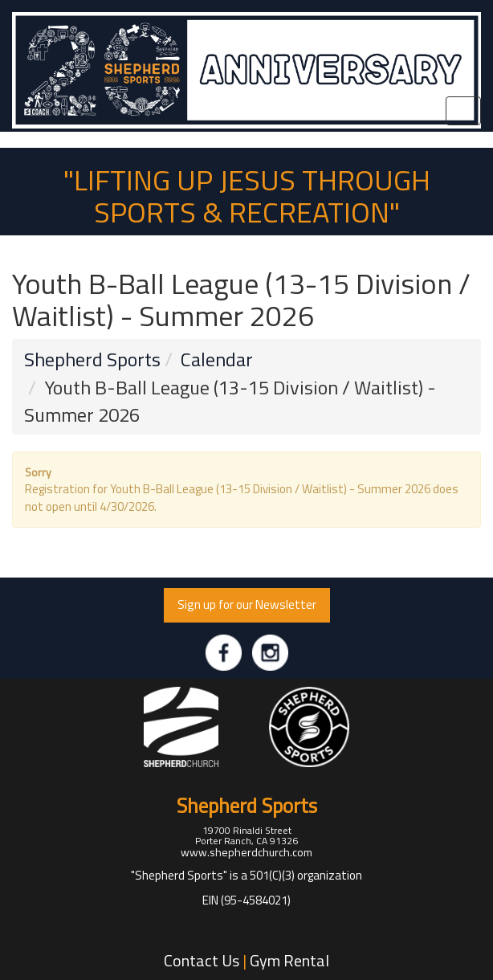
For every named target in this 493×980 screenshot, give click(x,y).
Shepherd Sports (92, 359)
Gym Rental (289, 960)
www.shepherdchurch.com (246, 852)
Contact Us (202, 960)
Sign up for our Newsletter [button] (247, 604)
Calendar (217, 359)
